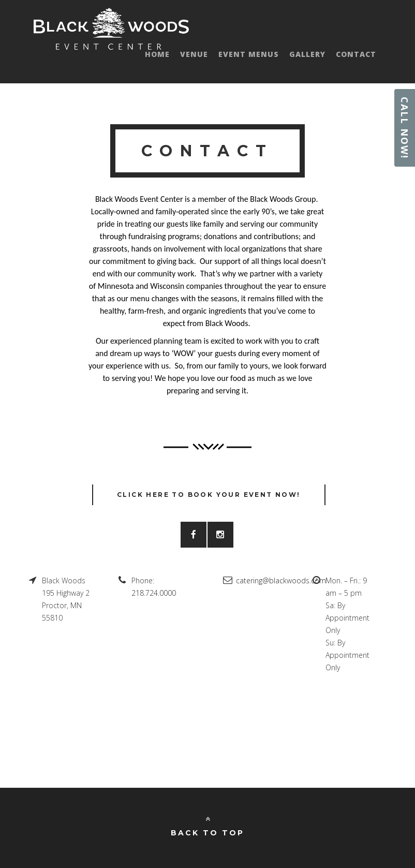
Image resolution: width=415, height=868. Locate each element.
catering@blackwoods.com (281, 580)
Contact (356, 54)
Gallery (307, 54)
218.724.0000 (154, 593)
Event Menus (249, 54)
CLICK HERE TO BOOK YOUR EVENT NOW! (209, 495)
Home (157, 54)
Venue (194, 54)
